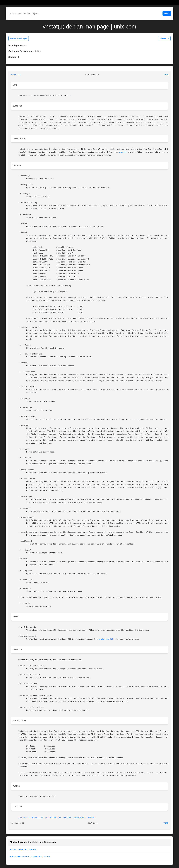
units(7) (92, 817)
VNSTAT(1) (16, 75)
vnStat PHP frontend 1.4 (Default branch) (30, 857)
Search (167, 13)
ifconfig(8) (79, 817)
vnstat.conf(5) (107, 639)
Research (165, 38)
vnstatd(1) (24, 817)
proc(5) (123, 152)
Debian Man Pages (19, 38)
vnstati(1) (37, 817)
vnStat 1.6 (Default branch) (23, 850)
